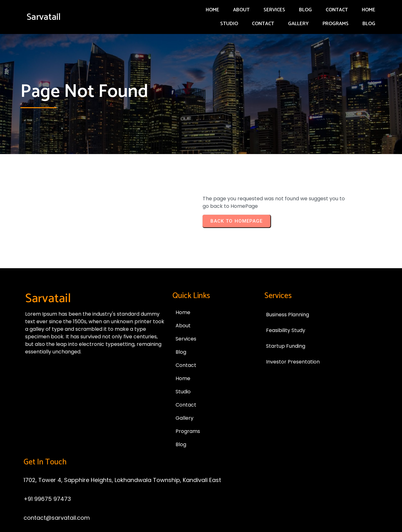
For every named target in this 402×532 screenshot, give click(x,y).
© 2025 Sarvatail (201, 496)
